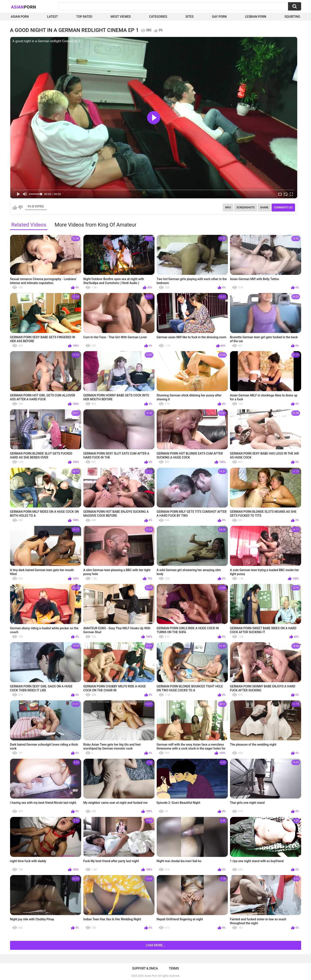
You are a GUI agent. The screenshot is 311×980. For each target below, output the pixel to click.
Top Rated (84, 17)
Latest (53, 17)
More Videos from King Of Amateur (95, 225)
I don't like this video (20, 208)
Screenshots (245, 208)
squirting (292, 17)
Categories (158, 17)
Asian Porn (20, 17)
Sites (189, 17)
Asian (24, 7)
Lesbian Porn (256, 17)
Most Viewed (121, 17)
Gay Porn (219, 17)
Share (264, 208)
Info (228, 208)
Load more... (155, 945)
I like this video (15, 208)
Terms (174, 968)
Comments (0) (283, 208)
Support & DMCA (145, 968)
